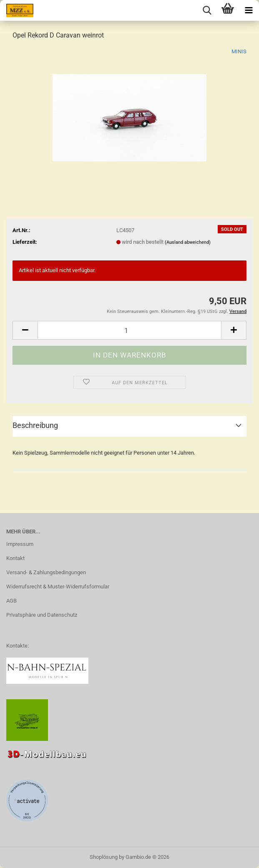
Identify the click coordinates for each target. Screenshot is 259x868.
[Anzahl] (129, 330)
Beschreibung (35, 425)
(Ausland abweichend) (188, 242)
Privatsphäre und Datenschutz (42, 615)
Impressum (20, 544)
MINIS (239, 51)
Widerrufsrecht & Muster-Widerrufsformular (58, 587)
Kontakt (15, 558)
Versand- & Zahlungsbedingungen (46, 572)
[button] (25, 330)
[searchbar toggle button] (207, 10)
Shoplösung (104, 857)
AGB (11, 601)
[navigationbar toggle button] (249, 10)
